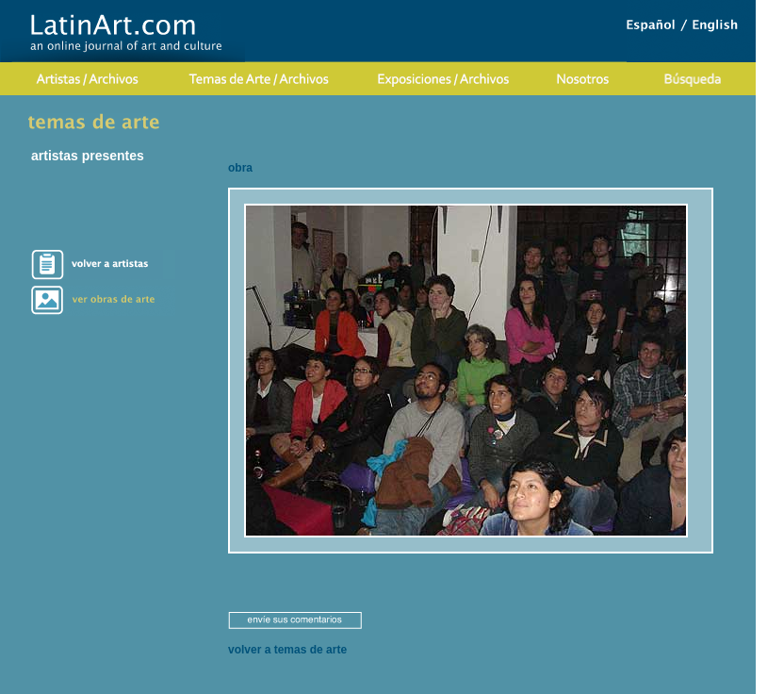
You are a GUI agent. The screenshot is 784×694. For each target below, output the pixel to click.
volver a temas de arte (287, 650)
